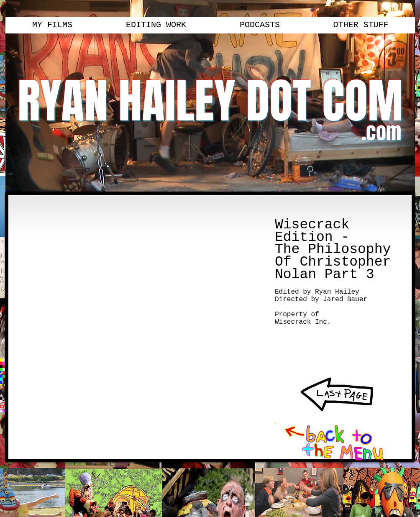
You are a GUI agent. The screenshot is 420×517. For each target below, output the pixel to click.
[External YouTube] (137, 300)
